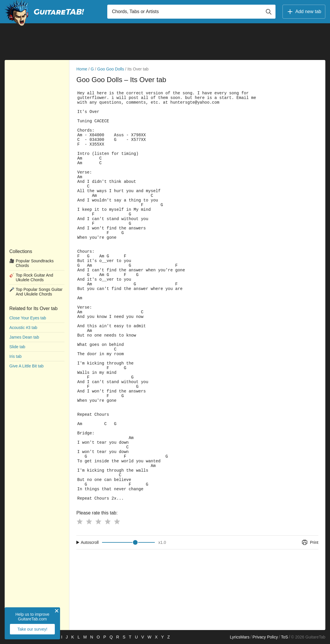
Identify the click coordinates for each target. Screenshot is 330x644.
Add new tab (304, 12)
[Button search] (268, 12)
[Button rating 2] (89, 521)
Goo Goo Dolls (111, 69)
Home (82, 69)
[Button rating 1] (80, 521)
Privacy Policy (265, 637)
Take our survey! (33, 629)
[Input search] (191, 12)
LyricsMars (239, 637)
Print (310, 542)
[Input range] (128, 542)
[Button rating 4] (108, 521)
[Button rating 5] (117, 521)
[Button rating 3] (98, 521)
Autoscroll (90, 542)
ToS (285, 637)
